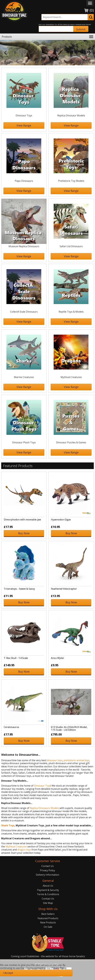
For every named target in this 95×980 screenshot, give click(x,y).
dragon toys (24, 850)
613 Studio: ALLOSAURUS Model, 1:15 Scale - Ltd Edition (69, 728)
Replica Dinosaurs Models (44, 808)
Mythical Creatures (16, 846)
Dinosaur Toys (42, 786)
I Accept (8, 973)
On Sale (48, 927)
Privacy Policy (48, 870)
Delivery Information (48, 875)
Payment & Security (48, 890)
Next (90, 53)
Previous (5, 53)
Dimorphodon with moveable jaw (22, 520)
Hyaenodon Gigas (61, 520)
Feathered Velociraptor (64, 589)
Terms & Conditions (48, 894)
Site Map (48, 903)
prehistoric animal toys (76, 760)
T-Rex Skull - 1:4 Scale (16, 658)
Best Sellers (48, 914)
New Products (48, 922)
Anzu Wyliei (57, 658)
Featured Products (48, 918)
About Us (48, 886)
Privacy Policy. (59, 968)
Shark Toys (8, 825)
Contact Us (48, 866)
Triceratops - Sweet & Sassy (19, 589)
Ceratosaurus (11, 727)
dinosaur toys (55, 760)
